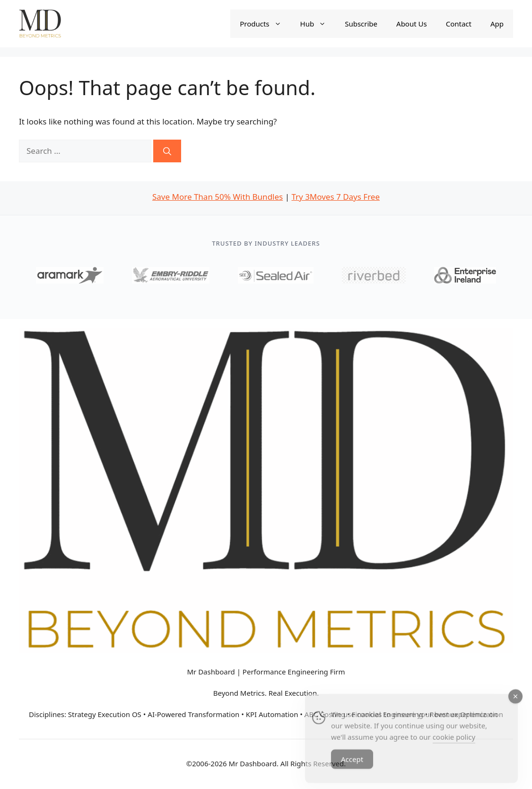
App (497, 24)
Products (265, 24)
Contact (459, 24)
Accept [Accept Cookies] (352, 764)
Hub (318, 24)
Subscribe (361, 24)
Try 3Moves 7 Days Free (336, 197)
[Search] (167, 151)
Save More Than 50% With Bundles (218, 197)
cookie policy (454, 742)
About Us (412, 24)
